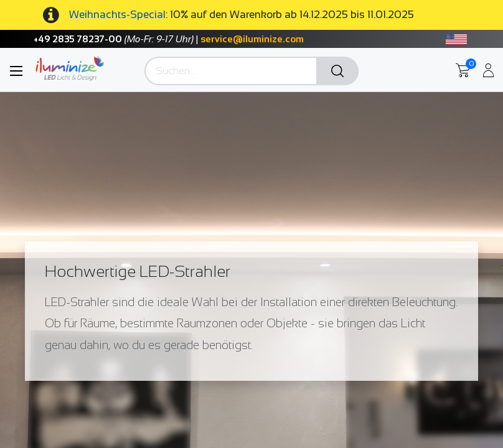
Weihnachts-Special (117, 15)
